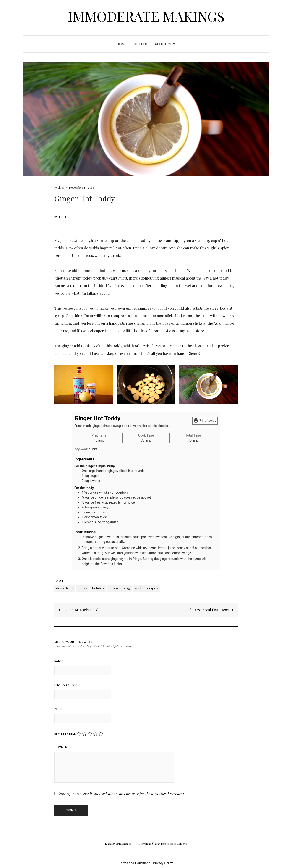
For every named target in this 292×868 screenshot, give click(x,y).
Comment (62, 747)
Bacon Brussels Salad (79, 610)
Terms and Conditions (135, 863)
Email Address (66, 685)
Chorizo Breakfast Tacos (210, 610)
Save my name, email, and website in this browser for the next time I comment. (122, 794)
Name (59, 661)
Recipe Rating (65, 734)
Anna (63, 217)
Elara (108, 844)
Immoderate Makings (146, 16)
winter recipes (146, 588)
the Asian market (221, 323)
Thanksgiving (120, 588)
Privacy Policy (163, 863)
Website (60, 709)
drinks (82, 588)
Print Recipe (205, 421)
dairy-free (65, 588)
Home (121, 44)
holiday (98, 588)
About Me (165, 44)
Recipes (141, 44)
